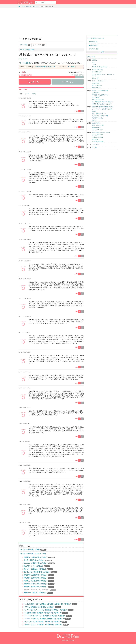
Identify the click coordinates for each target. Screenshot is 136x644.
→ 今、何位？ (71, 67)
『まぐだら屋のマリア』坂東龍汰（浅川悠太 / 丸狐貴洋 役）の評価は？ (51, 604)
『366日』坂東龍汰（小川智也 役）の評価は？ (42, 607)
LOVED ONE (96, 93)
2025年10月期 (93, 49)
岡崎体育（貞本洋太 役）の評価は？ (39, 578)
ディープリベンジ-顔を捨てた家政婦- (102, 109)
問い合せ (72, 640)
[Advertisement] (68, 22)
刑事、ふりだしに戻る (98, 125)
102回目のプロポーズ (98, 99)
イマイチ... (68, 82)
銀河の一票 (95, 78)
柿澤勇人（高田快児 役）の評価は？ (39, 581)
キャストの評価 (39, 45)
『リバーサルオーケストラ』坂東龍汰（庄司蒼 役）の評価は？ (48, 616)
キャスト (35, 6)
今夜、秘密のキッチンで (99, 114)
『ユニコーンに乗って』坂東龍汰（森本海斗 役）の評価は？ (47, 619)
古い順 (27, 94)
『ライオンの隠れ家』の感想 (29, 550)
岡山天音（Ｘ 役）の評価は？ (37, 566)
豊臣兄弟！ (95, 60)
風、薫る (95, 148)
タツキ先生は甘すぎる (98, 142)
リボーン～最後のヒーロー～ (100, 81)
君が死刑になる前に (98, 118)
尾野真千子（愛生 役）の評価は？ (39, 593)
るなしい (95, 120)
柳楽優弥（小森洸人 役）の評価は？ (39, 557)
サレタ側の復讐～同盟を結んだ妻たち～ (103, 102)
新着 (21, 94)
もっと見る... (102, 52)
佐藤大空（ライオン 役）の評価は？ (39, 584)
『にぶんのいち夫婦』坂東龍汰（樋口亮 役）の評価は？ (46, 622)
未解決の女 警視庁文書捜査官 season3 (103, 107)
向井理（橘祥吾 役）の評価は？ (38, 560)
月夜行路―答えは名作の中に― (101, 95)
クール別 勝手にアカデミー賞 (96, 38)
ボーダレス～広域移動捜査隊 (100, 90)
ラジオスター (96, 144)
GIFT (94, 62)
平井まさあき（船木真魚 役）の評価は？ (40, 572)
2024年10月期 (23, 59)
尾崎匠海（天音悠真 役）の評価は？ (39, 575)
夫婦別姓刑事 (96, 83)
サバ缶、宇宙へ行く (98, 70)
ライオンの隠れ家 (26, 6)
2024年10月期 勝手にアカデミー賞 (45, 67)
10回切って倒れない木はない (100, 67)
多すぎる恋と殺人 (97, 72)
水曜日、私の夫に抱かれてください (102, 104)
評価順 (34, 94)
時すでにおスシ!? (97, 85)
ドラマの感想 (25, 45)
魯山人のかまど (96, 88)
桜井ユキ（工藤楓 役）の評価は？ (39, 569)
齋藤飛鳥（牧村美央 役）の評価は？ (39, 587)
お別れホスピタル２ (98, 137)
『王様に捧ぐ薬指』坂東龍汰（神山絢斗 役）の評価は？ (46, 613)
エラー (94, 65)
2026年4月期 (93, 42)
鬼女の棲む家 (96, 97)
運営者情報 (65, 640)
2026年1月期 (93, 45)
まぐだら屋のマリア (98, 135)
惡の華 (94, 111)
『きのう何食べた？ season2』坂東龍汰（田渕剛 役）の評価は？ (49, 610)
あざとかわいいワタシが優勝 (100, 116)
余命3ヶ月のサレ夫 (97, 130)
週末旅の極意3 (96, 123)
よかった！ (35, 82)
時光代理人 (95, 139)
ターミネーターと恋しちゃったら (101, 133)
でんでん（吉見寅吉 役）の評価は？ (39, 563)
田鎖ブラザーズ (96, 128)
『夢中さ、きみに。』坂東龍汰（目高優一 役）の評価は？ (46, 625)
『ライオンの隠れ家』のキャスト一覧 (33, 554)
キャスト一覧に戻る (27, 50)
